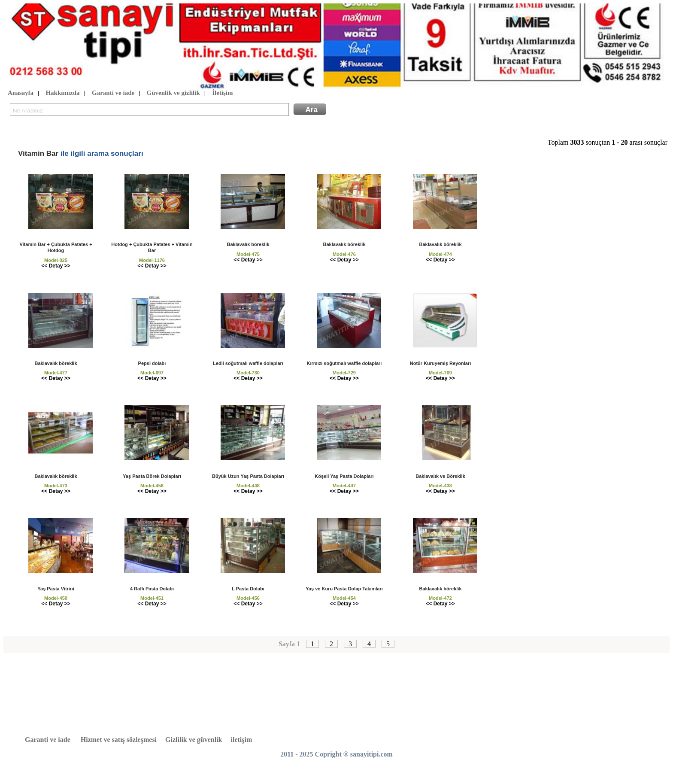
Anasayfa (21, 93)
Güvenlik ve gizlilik (173, 93)
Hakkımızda (62, 93)
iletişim (242, 740)
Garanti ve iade (113, 93)
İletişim (222, 93)
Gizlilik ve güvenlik (194, 740)
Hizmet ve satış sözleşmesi (119, 740)
